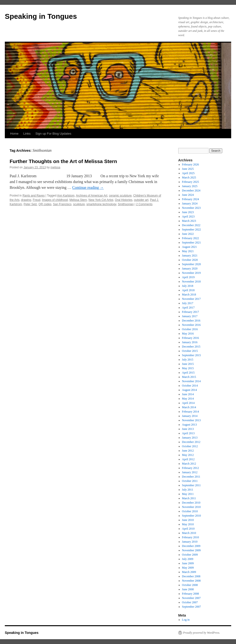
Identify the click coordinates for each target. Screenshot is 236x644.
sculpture (79, 204)
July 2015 (188, 360)
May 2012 (188, 455)
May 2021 (188, 251)
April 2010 (188, 529)
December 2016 (191, 321)
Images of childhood (55, 200)
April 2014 (188, 403)
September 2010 (191, 516)
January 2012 (190, 472)
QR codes (45, 204)
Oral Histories (124, 200)
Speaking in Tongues (41, 16)
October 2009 (190, 555)
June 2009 (188, 563)
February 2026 (190, 164)
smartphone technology (101, 204)
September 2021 (191, 243)
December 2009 (191, 546)
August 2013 (190, 425)
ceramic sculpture (120, 196)
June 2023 (188, 212)
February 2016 (190, 338)
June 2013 (188, 429)
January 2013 (190, 438)
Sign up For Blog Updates (53, 134)
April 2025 (188, 173)
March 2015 (189, 377)
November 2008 (191, 581)
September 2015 (191, 355)
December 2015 (191, 347)
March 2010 (189, 533)
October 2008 (190, 585)
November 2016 (191, 325)
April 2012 (188, 459)
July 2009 (188, 559)
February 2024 (190, 199)
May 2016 (188, 334)
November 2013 (191, 420)
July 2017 (188, 303)
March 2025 (189, 177)
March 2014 (189, 407)
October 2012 (190, 446)
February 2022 (190, 238)
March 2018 (189, 295)
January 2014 (190, 416)
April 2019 (188, 277)
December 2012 (191, 442)
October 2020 (190, 260)
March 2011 (189, 498)
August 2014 (190, 390)
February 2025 (190, 182)
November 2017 (191, 299)
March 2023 (189, 221)
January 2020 (190, 269)
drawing (26, 200)
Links (27, 134)
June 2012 (188, 451)
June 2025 (188, 169)
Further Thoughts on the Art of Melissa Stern (63, 161)
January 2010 (190, 542)
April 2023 (188, 217)
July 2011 (188, 490)
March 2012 (189, 464)
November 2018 (191, 282)
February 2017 (190, 312)
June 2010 (188, 520)
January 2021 (190, 256)
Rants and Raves (33, 196)
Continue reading (88, 187)
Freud (36, 200)
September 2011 (191, 485)
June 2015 (188, 364)
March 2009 (189, 572)
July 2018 (188, 286)
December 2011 (191, 477)
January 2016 (190, 342)
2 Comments (144, 204)
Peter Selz (30, 204)
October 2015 (190, 351)
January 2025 (190, 186)
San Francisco (62, 204)
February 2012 (190, 468)
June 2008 (188, 589)
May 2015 (188, 368)
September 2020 (191, 264)
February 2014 (190, 412)
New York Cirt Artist (101, 200)
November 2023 (191, 208)
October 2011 (190, 481)
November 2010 (191, 507)
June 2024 (188, 195)
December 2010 (191, 503)
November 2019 (191, 273)
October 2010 (190, 511)
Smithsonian (126, 204)
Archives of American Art (92, 196)
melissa (56, 167)
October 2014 (190, 386)
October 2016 (190, 329)
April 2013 (188, 433)
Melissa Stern (78, 200)
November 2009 (191, 550)
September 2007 (191, 607)
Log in (186, 620)
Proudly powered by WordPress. (202, 633)
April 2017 (188, 308)
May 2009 (188, 568)
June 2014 (188, 394)
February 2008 (190, 594)
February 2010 (190, 537)
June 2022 (188, 234)
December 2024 (191, 191)
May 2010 (188, 524)
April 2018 (188, 290)
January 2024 (190, 204)
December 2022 (191, 225)
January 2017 (190, 316)
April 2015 (188, 373)
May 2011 (188, 494)
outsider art (141, 200)
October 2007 (190, 602)
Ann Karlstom (66, 196)
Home (14, 134)
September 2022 (191, 230)
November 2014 (191, 381)
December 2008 (191, 576)
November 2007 (191, 598)
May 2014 (188, 399)
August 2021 (190, 247)
